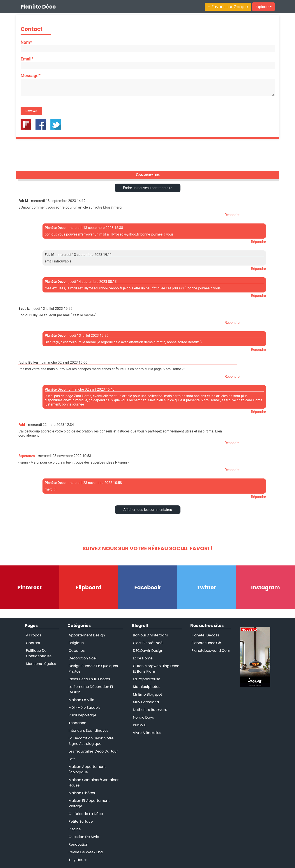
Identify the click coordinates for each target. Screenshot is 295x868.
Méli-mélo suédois (84, 708)
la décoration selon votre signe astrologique (91, 741)
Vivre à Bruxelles (147, 733)
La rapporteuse (147, 679)
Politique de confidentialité (39, 653)
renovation (78, 844)
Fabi (22, 425)
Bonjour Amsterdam (150, 635)
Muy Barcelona (146, 702)
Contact (33, 643)
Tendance (77, 723)
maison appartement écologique (87, 769)
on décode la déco (86, 814)
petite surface (81, 821)
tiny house (78, 860)
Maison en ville (81, 700)
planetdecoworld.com (211, 651)
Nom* (26, 42)
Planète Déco (38, 7)
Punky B (140, 725)
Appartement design (87, 635)
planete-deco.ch (206, 643)
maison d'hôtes (82, 793)
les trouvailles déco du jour (93, 751)
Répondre (232, 215)
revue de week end (86, 852)
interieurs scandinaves (88, 731)
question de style (84, 837)
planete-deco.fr (205, 635)
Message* (31, 76)
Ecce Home (143, 658)
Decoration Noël (83, 658)
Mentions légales (41, 664)
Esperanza (27, 456)
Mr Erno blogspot (147, 694)
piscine (75, 829)
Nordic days (143, 717)
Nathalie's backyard (150, 710)
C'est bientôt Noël (148, 643)
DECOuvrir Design (148, 651)
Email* (27, 59)
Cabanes (77, 651)
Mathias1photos (147, 687)
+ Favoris (228, 7)
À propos (34, 635)
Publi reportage (82, 715)
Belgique (76, 643)
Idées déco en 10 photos (89, 679)
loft (72, 759)
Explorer (264, 7)
